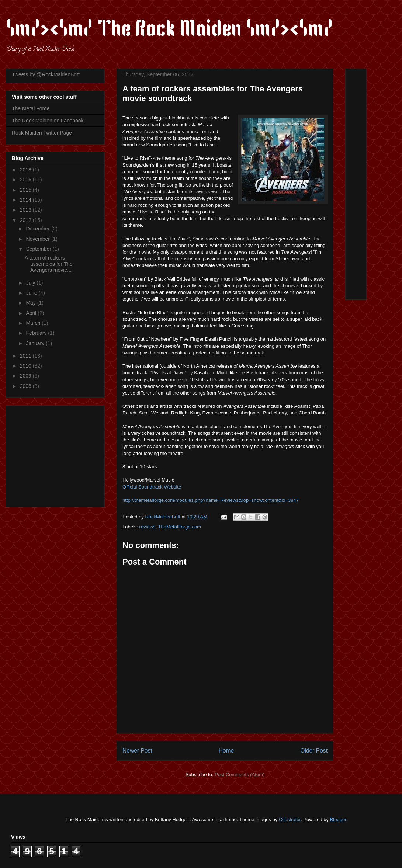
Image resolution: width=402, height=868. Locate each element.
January (36, 343)
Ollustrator (290, 820)
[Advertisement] (58, 454)
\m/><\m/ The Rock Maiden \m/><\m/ (169, 30)
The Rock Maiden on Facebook (48, 121)
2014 (26, 200)
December (38, 229)
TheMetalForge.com (180, 527)
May (31, 303)
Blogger (338, 820)
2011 (26, 356)
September (39, 249)
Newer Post (137, 751)
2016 (26, 180)
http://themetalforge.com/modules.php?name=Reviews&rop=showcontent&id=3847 (211, 500)
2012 (26, 220)
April (32, 313)
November (38, 239)
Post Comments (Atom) (240, 775)
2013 (26, 210)
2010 (26, 366)
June (32, 293)
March (34, 323)
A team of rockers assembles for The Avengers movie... (49, 264)
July (31, 283)
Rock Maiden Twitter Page (42, 133)
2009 (26, 376)
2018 (26, 170)
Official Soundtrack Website (152, 487)
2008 (26, 386)
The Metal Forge (31, 108)
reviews (148, 527)
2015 (26, 190)
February (37, 333)
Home (226, 751)
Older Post (314, 751)
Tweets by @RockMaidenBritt (46, 74)
